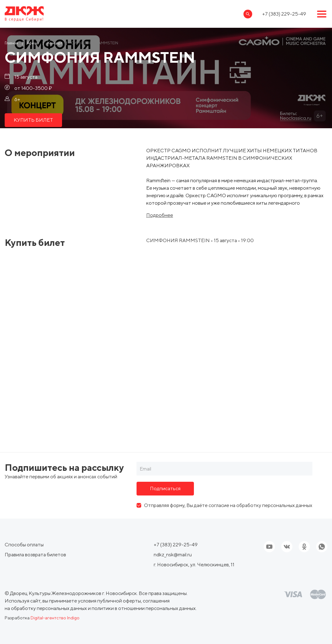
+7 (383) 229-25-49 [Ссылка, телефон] (284, 14)
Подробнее (160, 215)
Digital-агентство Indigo (55, 618)
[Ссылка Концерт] (55, 43)
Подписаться (165, 488)
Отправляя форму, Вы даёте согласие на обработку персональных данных (228, 505)
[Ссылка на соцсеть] (287, 547)
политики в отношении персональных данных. (144, 608)
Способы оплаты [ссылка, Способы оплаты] (24, 545)
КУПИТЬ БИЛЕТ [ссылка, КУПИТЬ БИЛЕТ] (33, 120)
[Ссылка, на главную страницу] (24, 14)
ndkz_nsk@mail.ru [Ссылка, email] (173, 555)
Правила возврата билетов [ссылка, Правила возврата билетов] (35, 555)
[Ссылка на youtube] (269, 547)
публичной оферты (119, 601)
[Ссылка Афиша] (33, 43)
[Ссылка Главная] (11, 43)
